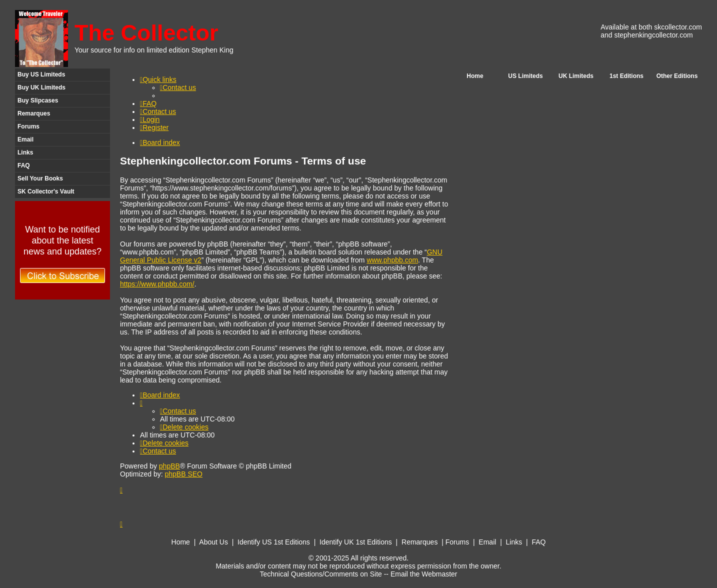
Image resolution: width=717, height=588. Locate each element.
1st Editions (626, 76)
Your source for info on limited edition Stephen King (154, 50)
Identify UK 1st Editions (356, 542)
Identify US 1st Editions (274, 542)
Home (475, 76)
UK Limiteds (576, 76)
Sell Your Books (40, 178)
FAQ (24, 165)
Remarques (34, 113)
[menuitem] (178, 87)
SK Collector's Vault (46, 191)
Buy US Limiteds (41, 74)
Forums (28, 126)
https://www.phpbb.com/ (157, 284)
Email (25, 139)
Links (25, 152)
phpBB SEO (183, 474)
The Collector (146, 33)
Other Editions (677, 76)
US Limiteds (525, 76)
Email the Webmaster (424, 574)
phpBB (169, 466)
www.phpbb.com (392, 260)
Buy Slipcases (38, 100)
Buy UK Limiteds (41, 87)
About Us (213, 542)
